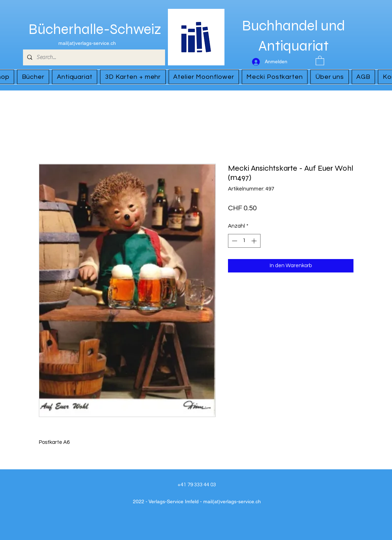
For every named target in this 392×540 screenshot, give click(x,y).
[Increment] (255, 241)
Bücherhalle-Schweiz (95, 29)
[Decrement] (234, 241)
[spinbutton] (244, 241)
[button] (320, 60)
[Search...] (93, 57)
